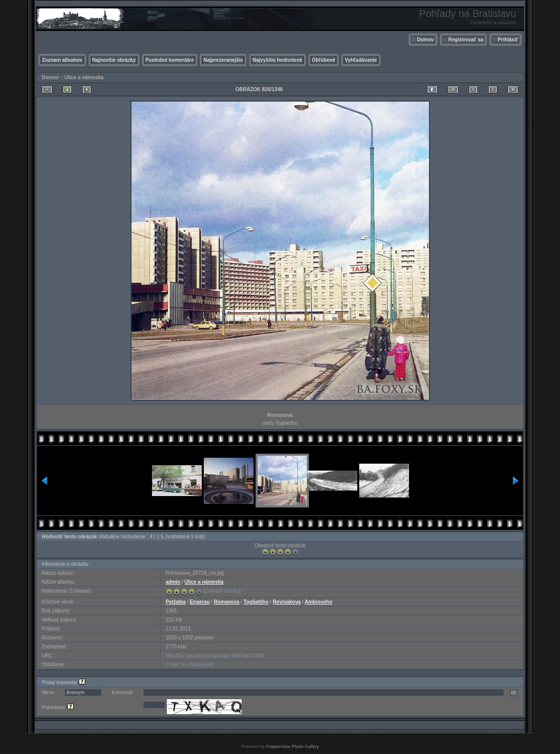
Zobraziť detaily (222, 591)
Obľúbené (324, 60)
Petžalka (175, 602)
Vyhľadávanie (361, 60)
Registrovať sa (466, 40)
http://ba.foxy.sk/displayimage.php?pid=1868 (214, 656)
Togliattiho (256, 602)
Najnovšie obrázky (114, 60)
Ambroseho (319, 602)
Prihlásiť (508, 40)
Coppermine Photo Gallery (292, 747)
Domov (425, 40)
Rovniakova (286, 602)
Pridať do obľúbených (189, 665)
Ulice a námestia (84, 77)
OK (514, 693)
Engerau (200, 602)
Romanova (226, 602)
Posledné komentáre (170, 60)
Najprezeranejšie (223, 60)
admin (173, 582)
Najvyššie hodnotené (278, 60)
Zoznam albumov (62, 60)
